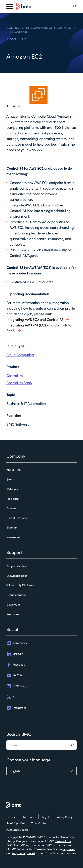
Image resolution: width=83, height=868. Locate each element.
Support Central (16, 566)
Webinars (12, 489)
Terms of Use (63, 841)
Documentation (16, 595)
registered (69, 849)
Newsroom (13, 537)
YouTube (15, 675)
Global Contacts (17, 518)
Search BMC (19, 734)
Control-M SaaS (19, 383)
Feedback (13, 499)
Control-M (15, 375)
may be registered (24, 853)
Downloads (13, 604)
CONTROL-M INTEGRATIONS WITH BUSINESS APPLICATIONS (39, 30)
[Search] (75, 6)
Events (10, 479)
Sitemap (12, 527)
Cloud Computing (20, 355)
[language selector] (41, 771)
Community (17, 643)
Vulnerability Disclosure (20, 585)
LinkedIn (15, 654)
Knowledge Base (17, 576)
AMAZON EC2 (16, 39)
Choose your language (28, 760)
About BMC (14, 470)
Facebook (16, 665)
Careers (11, 508)
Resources (13, 614)
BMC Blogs (16, 686)
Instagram (16, 708)
